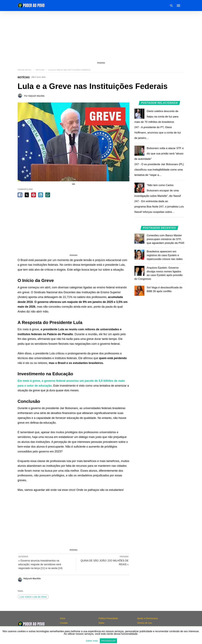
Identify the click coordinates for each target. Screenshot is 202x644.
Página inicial (25, 70)
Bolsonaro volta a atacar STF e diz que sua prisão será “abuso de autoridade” (159, 154)
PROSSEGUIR (108, 641)
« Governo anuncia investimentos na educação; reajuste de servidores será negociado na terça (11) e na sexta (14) (40, 564)
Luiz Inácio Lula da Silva (33, 597)
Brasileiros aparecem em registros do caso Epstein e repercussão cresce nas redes (165, 255)
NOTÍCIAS (40, 70)
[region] (101, 36)
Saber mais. (92, 641)
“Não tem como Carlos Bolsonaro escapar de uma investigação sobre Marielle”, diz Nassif (158, 191)
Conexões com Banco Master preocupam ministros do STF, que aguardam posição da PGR (165, 239)
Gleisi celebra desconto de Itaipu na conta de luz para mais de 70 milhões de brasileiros (156, 117)
